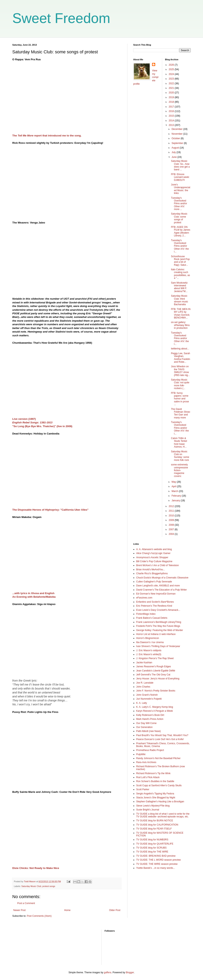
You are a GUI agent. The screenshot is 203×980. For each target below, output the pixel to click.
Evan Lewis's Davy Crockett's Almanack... (158, 610)
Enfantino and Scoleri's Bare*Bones (155, 602)
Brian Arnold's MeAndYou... (151, 570)
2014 (172, 121)
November (177, 134)
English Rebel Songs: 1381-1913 (32, 422)
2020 (172, 93)
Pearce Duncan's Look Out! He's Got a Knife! (160, 739)
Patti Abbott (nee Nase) (148, 731)
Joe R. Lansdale (145, 683)
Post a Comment (26, 903)
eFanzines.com (144, 598)
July (174, 152)
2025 (172, 69)
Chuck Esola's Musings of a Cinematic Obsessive (162, 578)
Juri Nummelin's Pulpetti (149, 699)
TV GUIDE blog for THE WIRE (152, 852)
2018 (172, 102)
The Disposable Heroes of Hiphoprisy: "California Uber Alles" (50, 510)
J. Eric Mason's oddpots (149, 650)
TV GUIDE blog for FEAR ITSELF (154, 829)
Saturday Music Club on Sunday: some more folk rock (180, 456)
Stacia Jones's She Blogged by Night (156, 798)
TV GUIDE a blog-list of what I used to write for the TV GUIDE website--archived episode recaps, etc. (163, 815)
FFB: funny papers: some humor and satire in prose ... (180, 399)
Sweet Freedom (61, 18)
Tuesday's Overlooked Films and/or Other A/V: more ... (179, 204)
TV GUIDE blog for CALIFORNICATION (157, 825)
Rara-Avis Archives (146, 762)
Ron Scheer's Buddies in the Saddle (155, 781)
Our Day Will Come (146, 723)
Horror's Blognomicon (148, 638)
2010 (172, 516)
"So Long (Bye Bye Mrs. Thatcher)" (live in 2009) (42, 426)
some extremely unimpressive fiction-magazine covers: (179, 470)
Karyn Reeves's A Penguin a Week (155, 711)
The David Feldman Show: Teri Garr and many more (181, 413)
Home (67, 910)
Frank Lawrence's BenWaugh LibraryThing (159, 622)
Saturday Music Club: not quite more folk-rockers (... (180, 384)
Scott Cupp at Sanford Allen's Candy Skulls (159, 785)
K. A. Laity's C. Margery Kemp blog (155, 707)
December (177, 129)
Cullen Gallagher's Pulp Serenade (154, 582)
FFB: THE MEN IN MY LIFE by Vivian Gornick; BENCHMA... (181, 313)
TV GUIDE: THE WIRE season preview (157, 864)
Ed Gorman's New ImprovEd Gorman (156, 594)
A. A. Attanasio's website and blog (154, 549)
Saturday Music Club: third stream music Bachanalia (179, 300)
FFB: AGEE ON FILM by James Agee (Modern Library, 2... (180, 231)
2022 (172, 83)
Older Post (115, 910)
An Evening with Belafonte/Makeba (34, 597)
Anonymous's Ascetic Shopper (152, 557)
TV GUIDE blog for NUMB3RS (152, 840)
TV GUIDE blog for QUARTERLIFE (155, 844)
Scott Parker (143, 789)
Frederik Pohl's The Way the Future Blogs (158, 626)
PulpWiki (141, 754)
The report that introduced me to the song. (47, 136)
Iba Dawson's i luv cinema (150, 642)
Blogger (130, 972)
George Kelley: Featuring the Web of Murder (160, 630)
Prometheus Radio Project (150, 750)
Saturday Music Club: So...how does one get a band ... (180, 165)
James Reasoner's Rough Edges (154, 666)
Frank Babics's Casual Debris (152, 618)
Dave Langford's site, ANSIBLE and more (158, 586)
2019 (172, 97)
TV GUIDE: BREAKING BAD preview (156, 856)
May (174, 482)
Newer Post (19, 910)
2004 (172, 534)
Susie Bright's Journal (148, 810)
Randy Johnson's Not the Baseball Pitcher (158, 758)
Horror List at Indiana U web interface (156, 634)
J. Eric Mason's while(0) (149, 654)
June (174, 157)
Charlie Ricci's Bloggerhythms (152, 573)
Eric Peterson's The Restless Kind (154, 606)
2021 (172, 88)
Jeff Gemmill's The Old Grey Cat (153, 675)
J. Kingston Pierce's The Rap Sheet (155, 658)
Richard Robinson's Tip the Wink (153, 773)
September (178, 143)
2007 (172, 529)
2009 (172, 520)
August (176, 148)
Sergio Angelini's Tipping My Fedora (155, 794)
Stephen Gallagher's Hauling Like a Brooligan (160, 802)
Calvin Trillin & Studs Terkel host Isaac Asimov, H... (179, 443)
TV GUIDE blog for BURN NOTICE (155, 821)
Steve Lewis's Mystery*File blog (153, 806)
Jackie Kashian (144, 663)
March (175, 491)
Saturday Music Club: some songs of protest (179, 218)
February (177, 496)
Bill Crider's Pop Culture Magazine (154, 561)
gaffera (108, 972)
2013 (172, 125)
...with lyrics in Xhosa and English (33, 593)
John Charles (143, 687)
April (174, 486)
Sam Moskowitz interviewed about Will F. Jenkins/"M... (179, 287)
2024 (172, 74)
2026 (172, 65)
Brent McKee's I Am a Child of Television (158, 565)
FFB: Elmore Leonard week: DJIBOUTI (180, 177)
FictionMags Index (146, 614)
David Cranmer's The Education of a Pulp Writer (161, 590)
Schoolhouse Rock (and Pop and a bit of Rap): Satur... (180, 261)
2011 (172, 511)
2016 (172, 111)
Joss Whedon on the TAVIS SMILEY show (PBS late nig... (180, 371)
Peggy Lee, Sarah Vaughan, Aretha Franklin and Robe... (180, 358)
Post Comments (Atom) (39, 916)
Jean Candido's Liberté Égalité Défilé (156, 671)
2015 (172, 116)
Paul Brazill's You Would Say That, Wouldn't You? (162, 735)
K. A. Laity (142, 703)
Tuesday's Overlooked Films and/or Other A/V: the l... (180, 246)
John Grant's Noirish (147, 695)
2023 (172, 79)
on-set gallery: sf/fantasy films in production (180, 325)
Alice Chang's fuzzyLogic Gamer (153, 553)
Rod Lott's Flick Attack (148, 777)
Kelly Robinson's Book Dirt (150, 715)
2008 (172, 525)
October (176, 138)
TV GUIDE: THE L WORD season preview (158, 860)
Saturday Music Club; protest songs (38, 886)
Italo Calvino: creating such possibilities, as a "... (180, 274)
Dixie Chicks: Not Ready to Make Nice (36, 868)
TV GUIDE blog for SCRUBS (151, 848)
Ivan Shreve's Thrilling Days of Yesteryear (158, 646)
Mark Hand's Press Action (150, 719)
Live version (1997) (24, 419)
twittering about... (180, 349)
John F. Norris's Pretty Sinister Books (156, 691)
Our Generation (144, 727)
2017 (172, 107)
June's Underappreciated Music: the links (180, 189)
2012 (172, 506)
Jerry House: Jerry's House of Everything (158, 679)
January (176, 501)
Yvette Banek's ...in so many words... (156, 868)
